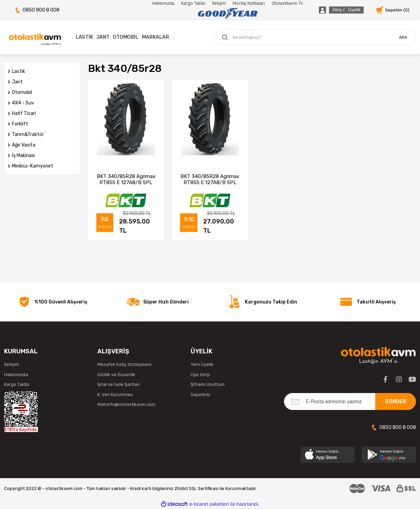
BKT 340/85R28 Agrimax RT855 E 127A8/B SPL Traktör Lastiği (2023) (210, 179)
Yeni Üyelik (202, 364)
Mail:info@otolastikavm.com (126, 404)
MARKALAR (155, 37)
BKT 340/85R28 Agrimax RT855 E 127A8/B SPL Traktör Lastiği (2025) (126, 179)
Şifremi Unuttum (208, 384)
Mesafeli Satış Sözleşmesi (124, 364)
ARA (403, 37)
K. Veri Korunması (115, 395)
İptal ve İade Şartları (119, 384)
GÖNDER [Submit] (396, 402)
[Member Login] (333, 10)
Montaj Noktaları (249, 3)
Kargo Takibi (193, 3)
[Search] (315, 37)
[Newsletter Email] (350, 402)
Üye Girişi (200, 375)
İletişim (219, 3)
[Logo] (227, 14)
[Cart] (393, 10)
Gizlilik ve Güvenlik (116, 375)
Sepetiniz (201, 395)
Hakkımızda (163, 3)
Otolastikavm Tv (287, 3)
